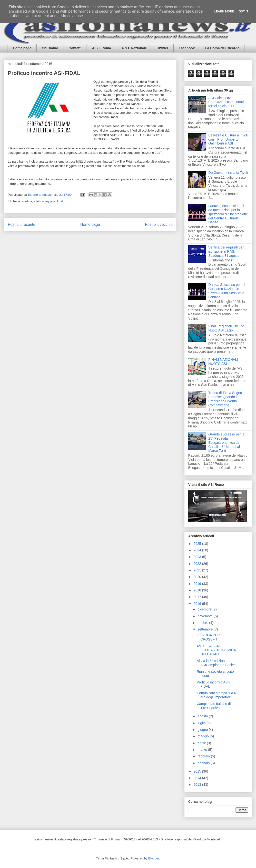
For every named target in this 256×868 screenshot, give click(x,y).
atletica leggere (44, 201)
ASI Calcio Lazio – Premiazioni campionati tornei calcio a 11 (226, 102)
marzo (203, 750)
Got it (244, 11)
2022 (198, 564)
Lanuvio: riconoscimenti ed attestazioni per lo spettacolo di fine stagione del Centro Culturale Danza (228, 214)
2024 (198, 550)
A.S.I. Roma (101, 48)
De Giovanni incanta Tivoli (228, 173)
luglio (202, 723)
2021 (198, 570)
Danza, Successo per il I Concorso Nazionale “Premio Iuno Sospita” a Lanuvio (227, 291)
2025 (198, 544)
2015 (198, 771)
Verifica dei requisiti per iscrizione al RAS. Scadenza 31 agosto (226, 251)
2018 (198, 590)
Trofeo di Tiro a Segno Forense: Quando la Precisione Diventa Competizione (225, 399)
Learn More (224, 11)
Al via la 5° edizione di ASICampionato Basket (216, 663)
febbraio (204, 756)
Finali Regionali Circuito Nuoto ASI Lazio (226, 328)
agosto (203, 716)
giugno (203, 730)
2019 (198, 584)
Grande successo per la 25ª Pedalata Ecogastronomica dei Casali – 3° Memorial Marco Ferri (226, 442)
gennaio (204, 763)
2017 (198, 597)
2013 (198, 785)
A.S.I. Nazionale (134, 48)
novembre (206, 616)
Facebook (187, 48)
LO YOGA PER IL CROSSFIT (210, 637)
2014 (198, 778)
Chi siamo (50, 48)
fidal (60, 201)
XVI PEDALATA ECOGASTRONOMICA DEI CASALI (216, 650)
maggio (204, 736)
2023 (198, 557)
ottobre (203, 623)
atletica (27, 201)
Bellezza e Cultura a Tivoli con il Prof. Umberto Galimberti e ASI (228, 139)
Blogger (154, 858)
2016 (198, 604)
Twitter (163, 48)
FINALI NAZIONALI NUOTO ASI (223, 362)
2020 (198, 577)
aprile (202, 743)
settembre (206, 629)
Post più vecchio (159, 224)
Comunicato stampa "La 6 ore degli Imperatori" (216, 695)
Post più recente (22, 224)
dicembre (205, 609)
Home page (22, 48)
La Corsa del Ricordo (222, 48)
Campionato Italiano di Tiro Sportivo (214, 706)
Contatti (75, 48)
